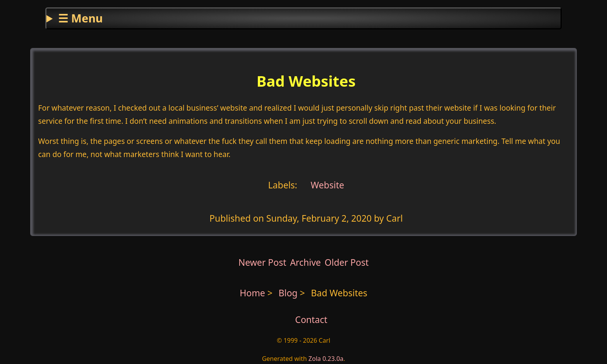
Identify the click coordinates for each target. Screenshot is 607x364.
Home (252, 293)
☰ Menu (80, 18)
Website (326, 185)
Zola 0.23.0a (326, 359)
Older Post (346, 262)
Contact (311, 320)
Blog (289, 293)
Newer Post (262, 262)
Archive (305, 262)
